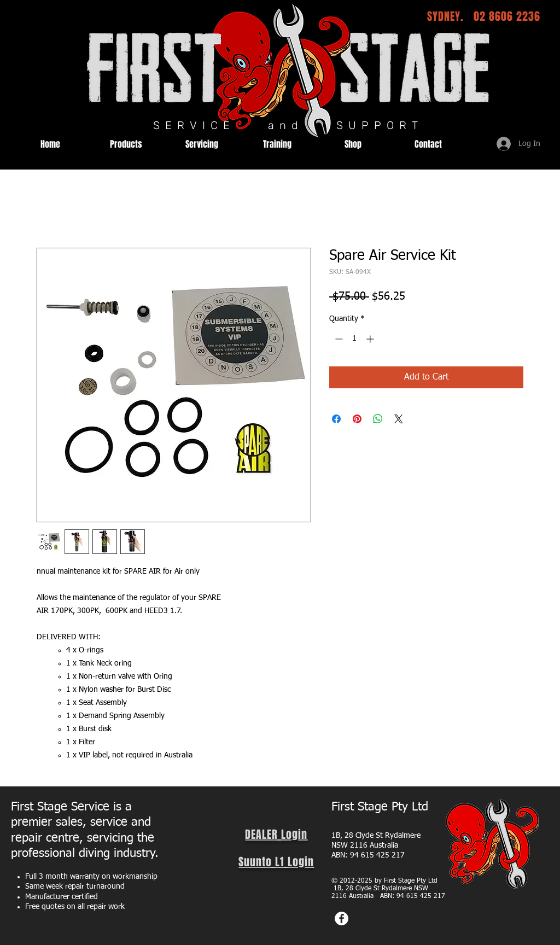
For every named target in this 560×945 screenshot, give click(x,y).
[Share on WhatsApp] (378, 419)
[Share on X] (399, 419)
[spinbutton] (354, 339)
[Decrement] (338, 339)
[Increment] (371, 339)
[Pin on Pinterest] (357, 419)
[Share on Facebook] (336, 419)
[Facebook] (342, 918)
